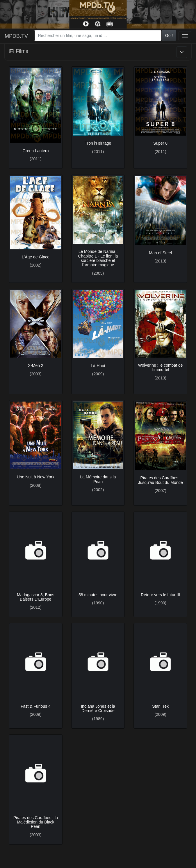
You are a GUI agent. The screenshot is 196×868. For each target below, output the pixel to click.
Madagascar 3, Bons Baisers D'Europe (35, 597)
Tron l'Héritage (98, 143)
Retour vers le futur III (160, 595)
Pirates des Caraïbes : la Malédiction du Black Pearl (36, 822)
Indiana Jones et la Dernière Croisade (98, 708)
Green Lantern (35, 151)
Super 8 (160, 143)
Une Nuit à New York (36, 477)
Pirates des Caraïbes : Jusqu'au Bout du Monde (160, 480)
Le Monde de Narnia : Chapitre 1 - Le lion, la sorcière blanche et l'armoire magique (98, 258)
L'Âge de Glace (36, 257)
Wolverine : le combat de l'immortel (161, 367)
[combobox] (98, 35)
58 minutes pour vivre (98, 595)
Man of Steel (160, 253)
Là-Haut (98, 366)
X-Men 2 (36, 365)
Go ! (169, 35)
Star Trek (160, 706)
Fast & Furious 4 (36, 706)
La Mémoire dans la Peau (98, 479)
